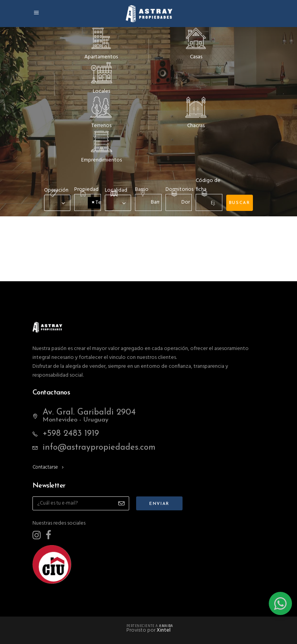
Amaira (166, 626)
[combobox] (57, 203)
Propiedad (86, 189)
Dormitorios (179, 189)
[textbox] (152, 202)
